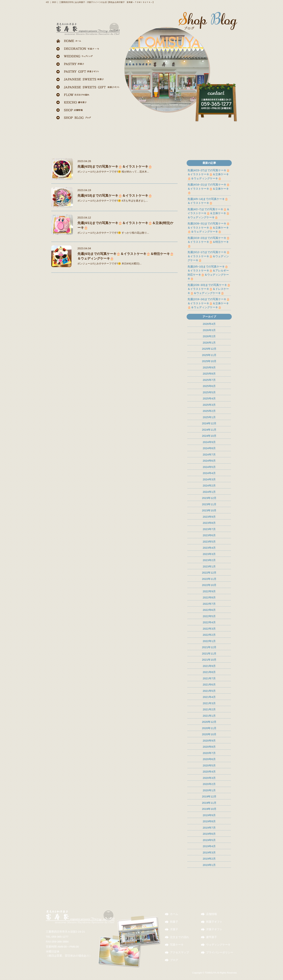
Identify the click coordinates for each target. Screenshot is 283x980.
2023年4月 (209, 548)
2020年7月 (209, 753)
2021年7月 (209, 678)
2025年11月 (209, 355)
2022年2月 (209, 635)
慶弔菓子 (212, 937)
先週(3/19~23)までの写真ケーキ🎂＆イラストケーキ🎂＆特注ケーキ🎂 (209, 242)
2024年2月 (209, 485)
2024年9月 (209, 442)
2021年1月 (209, 716)
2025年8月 (209, 374)
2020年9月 (209, 741)
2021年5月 (209, 691)
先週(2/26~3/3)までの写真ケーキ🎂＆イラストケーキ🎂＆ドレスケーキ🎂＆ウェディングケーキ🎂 (209, 289)
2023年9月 (209, 517)
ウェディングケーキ (218, 945)
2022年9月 (209, 591)
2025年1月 (209, 417)
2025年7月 (209, 380)
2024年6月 (209, 461)
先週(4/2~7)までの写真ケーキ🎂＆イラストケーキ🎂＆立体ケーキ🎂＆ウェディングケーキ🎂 (209, 213)
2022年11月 (209, 579)
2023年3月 (209, 554)
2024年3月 (209, 479)
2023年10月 (209, 510)
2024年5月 (209, 467)
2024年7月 (209, 454)
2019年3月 (209, 852)
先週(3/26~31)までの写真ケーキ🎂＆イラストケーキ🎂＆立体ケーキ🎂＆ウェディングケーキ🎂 (209, 227)
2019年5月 (209, 840)
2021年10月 (209, 660)
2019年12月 (209, 796)
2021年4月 (209, 697)
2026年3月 (209, 330)
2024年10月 (209, 436)
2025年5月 (209, 392)
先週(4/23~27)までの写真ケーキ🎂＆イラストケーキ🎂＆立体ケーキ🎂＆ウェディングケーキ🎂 (209, 174)
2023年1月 (209, 566)
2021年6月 (209, 684)
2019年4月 (209, 846)
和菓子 (174, 922)
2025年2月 (209, 411)
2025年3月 (209, 405)
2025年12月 (209, 349)
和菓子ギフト (214, 922)
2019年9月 (209, 815)
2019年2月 (209, 859)
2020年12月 (209, 722)
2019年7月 (209, 828)
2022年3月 (209, 629)
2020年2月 (209, 784)
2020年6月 (209, 759)
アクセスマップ (179, 952)
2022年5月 (209, 616)
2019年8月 (209, 821)
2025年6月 (209, 386)
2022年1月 (209, 641)
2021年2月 (209, 709)
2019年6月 (209, 834)
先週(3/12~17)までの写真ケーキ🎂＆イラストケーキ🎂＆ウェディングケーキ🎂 (209, 256)
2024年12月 (209, 423)
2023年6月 (209, 535)
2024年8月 (209, 448)
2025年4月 (209, 398)
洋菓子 (174, 929)
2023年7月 (209, 529)
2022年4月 (209, 622)
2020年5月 (209, 765)
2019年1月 (209, 865)
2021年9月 (209, 666)
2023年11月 (209, 504)
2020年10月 (209, 734)
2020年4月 (209, 772)
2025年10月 (209, 361)
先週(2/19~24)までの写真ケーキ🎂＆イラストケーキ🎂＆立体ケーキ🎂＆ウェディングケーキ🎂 (209, 303)
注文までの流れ (179, 937)
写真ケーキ (177, 945)
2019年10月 (209, 809)
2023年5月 (209, 542)
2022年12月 (209, 573)
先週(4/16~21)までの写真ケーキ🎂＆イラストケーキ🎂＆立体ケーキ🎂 (209, 189)
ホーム (174, 914)
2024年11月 (209, 430)
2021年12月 (209, 647)
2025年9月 (209, 367)
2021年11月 (209, 653)
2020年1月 (209, 790)
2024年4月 (209, 473)
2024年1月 (209, 492)
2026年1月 (209, 343)
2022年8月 (209, 597)
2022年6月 (209, 610)
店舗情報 (212, 914)
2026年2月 (209, 336)
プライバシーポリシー (220, 952)
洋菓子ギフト (214, 929)
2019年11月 (209, 803)
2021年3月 (209, 703)
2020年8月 (209, 747)
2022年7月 (209, 604)
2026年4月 (209, 324)
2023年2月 (209, 560)
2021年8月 (209, 672)
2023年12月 (209, 498)
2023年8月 (209, 523)
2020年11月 (209, 728)
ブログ (174, 960)
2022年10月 (209, 585)
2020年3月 (209, 778)
